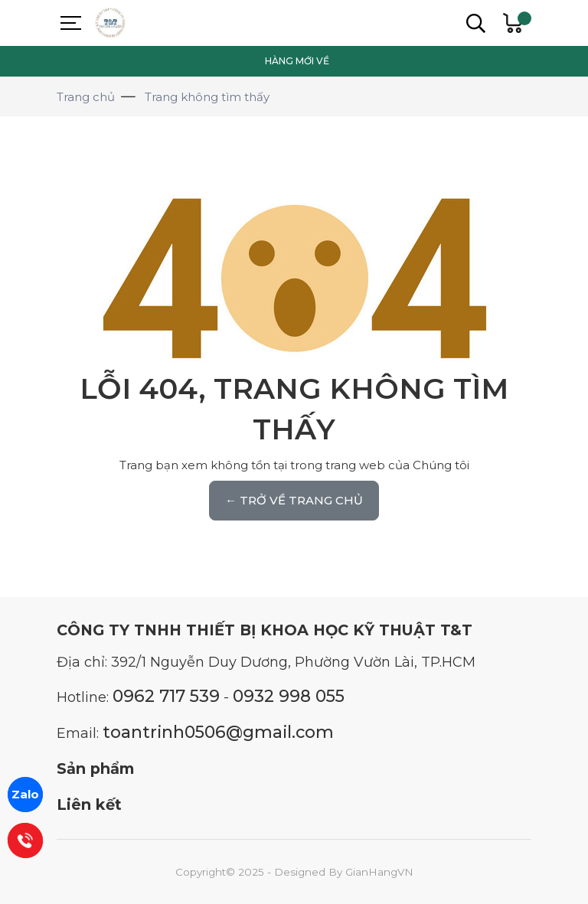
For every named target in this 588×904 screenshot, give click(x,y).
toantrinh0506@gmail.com (218, 732)
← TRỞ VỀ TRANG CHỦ (294, 500)
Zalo (25, 794)
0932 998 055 (289, 696)
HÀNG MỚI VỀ (297, 61)
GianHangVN (379, 872)
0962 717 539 (166, 696)
